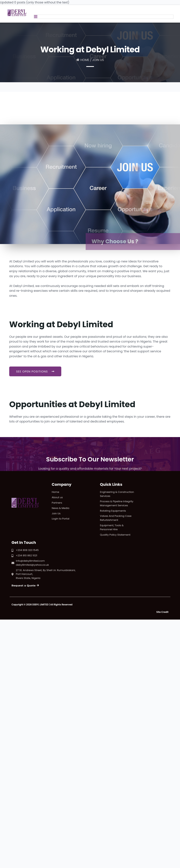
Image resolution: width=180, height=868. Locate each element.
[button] (35, 371)
